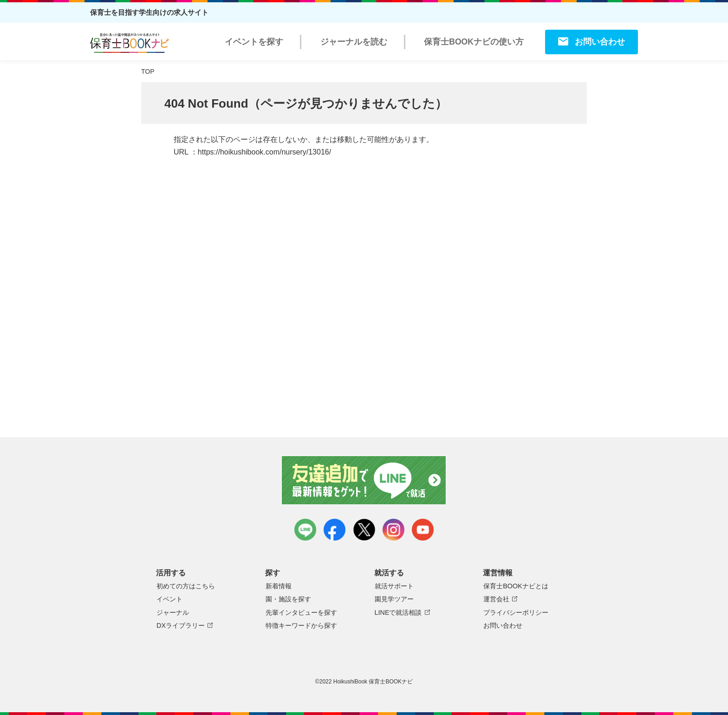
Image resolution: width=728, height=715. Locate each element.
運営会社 (496, 599)
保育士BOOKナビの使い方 (474, 42)
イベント (169, 599)
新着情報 (279, 586)
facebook (335, 530)
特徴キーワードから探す (301, 625)
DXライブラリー (181, 625)
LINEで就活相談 (398, 612)
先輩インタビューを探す (301, 612)
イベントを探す (254, 42)
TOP (148, 71)
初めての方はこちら (186, 586)
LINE (305, 530)
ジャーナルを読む (354, 42)
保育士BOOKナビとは (516, 586)
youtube (423, 530)
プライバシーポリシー (516, 612)
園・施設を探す (288, 599)
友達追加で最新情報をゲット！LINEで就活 (364, 480)
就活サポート (394, 586)
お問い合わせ (600, 42)
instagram (393, 530)
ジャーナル (173, 612)
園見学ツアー (394, 599)
